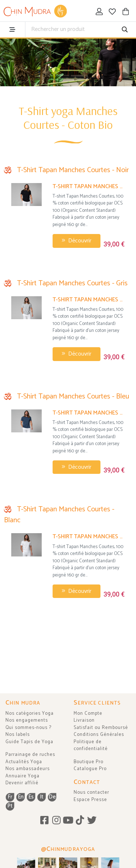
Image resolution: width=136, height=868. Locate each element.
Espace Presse (90, 800)
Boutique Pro (88, 762)
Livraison (84, 720)
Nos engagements (27, 720)
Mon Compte (88, 714)
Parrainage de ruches (30, 755)
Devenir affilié (22, 783)
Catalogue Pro (90, 769)
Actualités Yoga (24, 762)
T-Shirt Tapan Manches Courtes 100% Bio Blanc (89, 537)
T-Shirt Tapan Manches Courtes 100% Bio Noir (89, 187)
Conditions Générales (99, 735)
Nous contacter (91, 792)
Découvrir (77, 241)
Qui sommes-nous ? (28, 728)
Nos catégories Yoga (30, 714)
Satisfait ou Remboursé (101, 728)
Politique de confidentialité (91, 746)
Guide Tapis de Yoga (29, 742)
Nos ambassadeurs (28, 769)
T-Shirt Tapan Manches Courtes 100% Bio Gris (89, 300)
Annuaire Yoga (22, 776)
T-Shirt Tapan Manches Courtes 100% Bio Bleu (89, 413)
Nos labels (18, 735)
